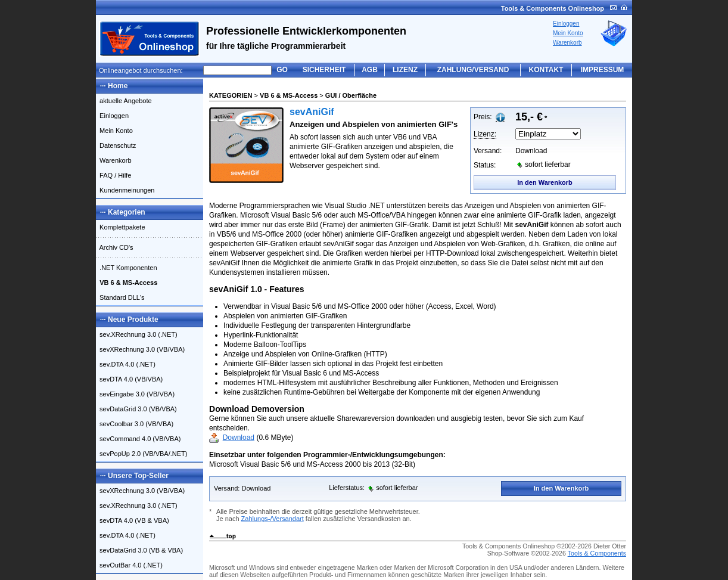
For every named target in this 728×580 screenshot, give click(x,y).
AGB (370, 70)
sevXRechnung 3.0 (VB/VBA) (140, 349)
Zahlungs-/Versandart (273, 519)
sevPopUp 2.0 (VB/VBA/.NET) (141, 454)
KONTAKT (546, 70)
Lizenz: (485, 134)
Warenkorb (567, 43)
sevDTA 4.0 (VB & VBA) (133, 520)
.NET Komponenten (127, 268)
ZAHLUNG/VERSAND (473, 70)
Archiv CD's (115, 247)
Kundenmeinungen (125, 190)
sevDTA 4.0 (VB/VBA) (129, 379)
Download (239, 438)
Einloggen (566, 24)
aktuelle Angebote (124, 101)
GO (282, 70)
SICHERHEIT (324, 70)
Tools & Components (597, 553)
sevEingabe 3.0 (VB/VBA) (135, 394)
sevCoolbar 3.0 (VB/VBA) (135, 424)
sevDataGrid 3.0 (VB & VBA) (139, 550)
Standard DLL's (120, 297)
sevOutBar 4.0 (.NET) (129, 565)
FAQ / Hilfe (113, 175)
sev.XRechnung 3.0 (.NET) (137, 334)
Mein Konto (568, 33)
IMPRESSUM (603, 70)
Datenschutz (116, 145)
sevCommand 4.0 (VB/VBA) (138, 439)
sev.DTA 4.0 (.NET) (126, 364)
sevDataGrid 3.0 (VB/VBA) (136, 409)
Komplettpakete (121, 227)
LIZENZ (405, 70)
